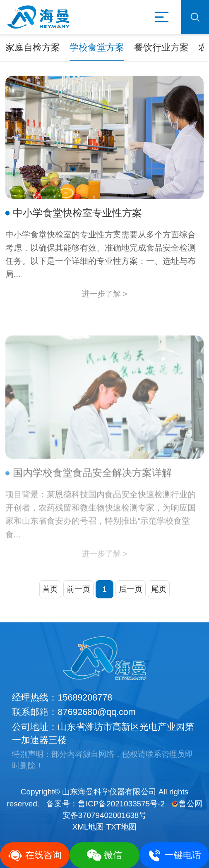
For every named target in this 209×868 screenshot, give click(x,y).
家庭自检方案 (33, 48)
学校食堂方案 (97, 48)
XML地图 (88, 827)
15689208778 (85, 698)
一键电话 (174, 855)
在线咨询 (35, 855)
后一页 (131, 589)
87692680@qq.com (96, 712)
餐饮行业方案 (161, 48)
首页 (50, 589)
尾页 (159, 589)
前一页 (78, 589)
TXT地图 (122, 827)
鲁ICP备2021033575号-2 (121, 804)
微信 (105, 855)
